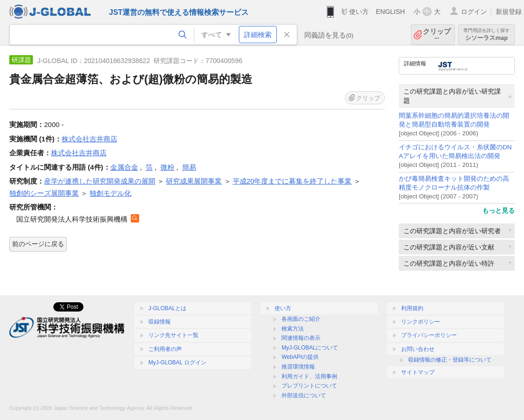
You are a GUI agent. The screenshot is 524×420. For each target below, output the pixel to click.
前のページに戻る (38, 244)
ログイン (474, 12)
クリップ (437, 35)
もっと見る (498, 210)
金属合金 (124, 167)
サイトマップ (418, 372)
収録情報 (160, 322)
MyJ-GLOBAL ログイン (177, 363)
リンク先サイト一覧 (173, 335)
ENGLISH (390, 12)
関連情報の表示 (301, 338)
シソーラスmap (486, 35)
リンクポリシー (421, 322)
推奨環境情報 (298, 367)
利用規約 (412, 308)
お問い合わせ (418, 349)
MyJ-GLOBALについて (310, 348)
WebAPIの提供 (300, 357)
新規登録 (509, 12)
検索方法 (293, 329)
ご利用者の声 (165, 349)
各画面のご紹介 (301, 319)
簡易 (189, 167)
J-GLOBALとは (167, 308)
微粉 (167, 167)
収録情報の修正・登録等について (450, 360)
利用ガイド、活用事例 (309, 376)
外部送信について (304, 395)
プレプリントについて (309, 386)
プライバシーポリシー (429, 335)
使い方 (359, 12)
